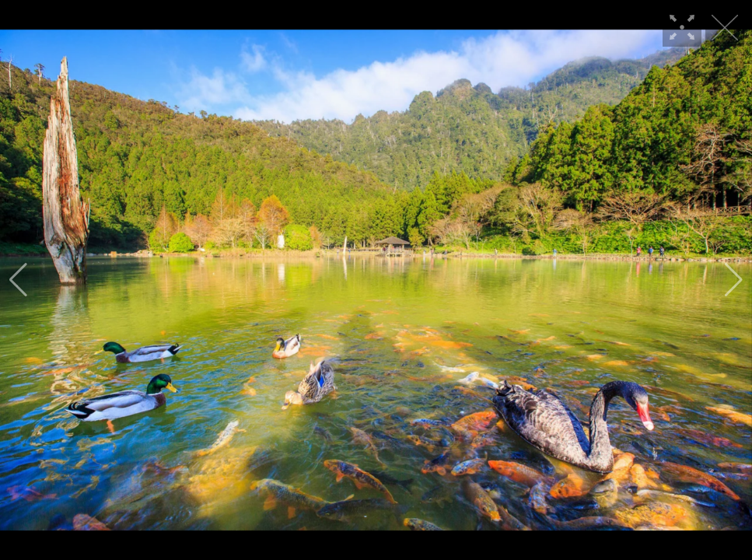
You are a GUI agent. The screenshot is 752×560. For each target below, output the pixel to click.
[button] (18, 280)
